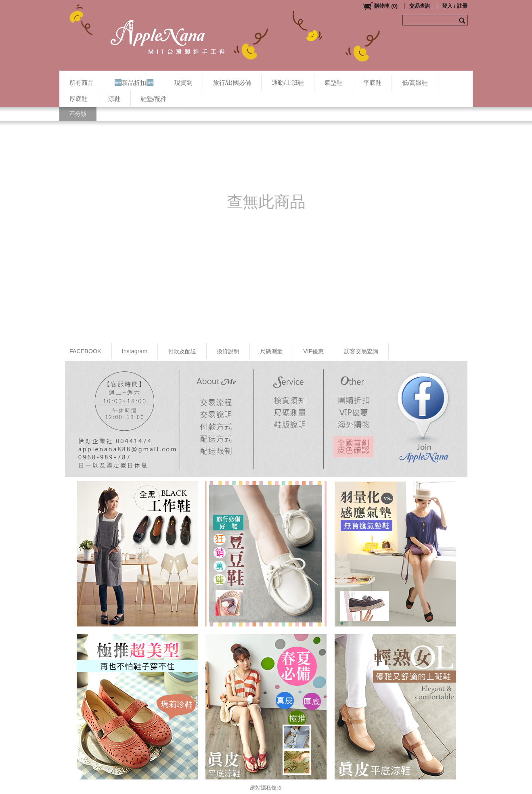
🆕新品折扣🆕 (134, 83)
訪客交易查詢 (361, 351)
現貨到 (183, 83)
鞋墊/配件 (154, 99)
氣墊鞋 (334, 83)
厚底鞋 (79, 99)
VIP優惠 (313, 351)
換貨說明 (228, 351)
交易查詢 (420, 6)
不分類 (78, 114)
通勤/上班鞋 (288, 83)
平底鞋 (372, 83)
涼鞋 (114, 99)
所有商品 (82, 83)
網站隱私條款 (266, 788)
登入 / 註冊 (455, 6)
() (380, 6)
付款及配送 (182, 351)
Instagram (135, 351)
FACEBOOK (85, 351)
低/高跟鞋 (415, 83)
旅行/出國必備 (232, 83)
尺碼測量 (271, 351)
